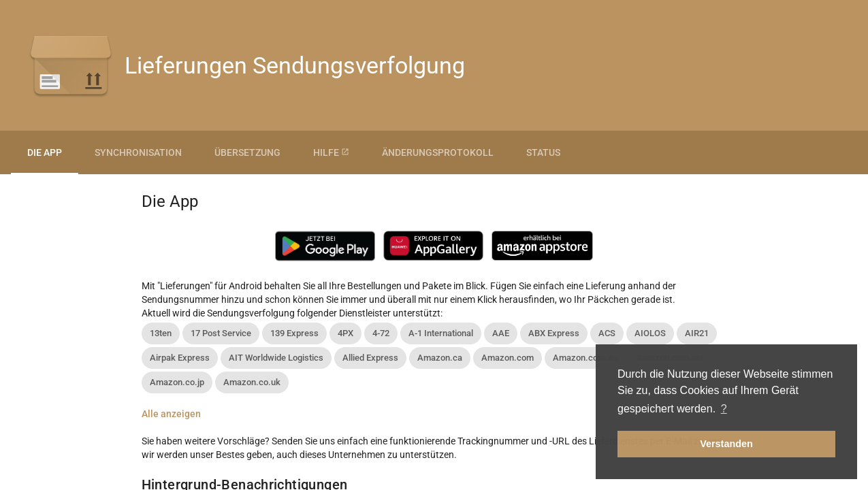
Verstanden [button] (726, 444)
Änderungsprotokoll (438, 152)
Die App (45, 152)
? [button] (724, 409)
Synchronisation (138, 152)
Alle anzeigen (171, 414)
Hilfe (331, 152)
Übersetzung (247, 152)
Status (543, 152)
